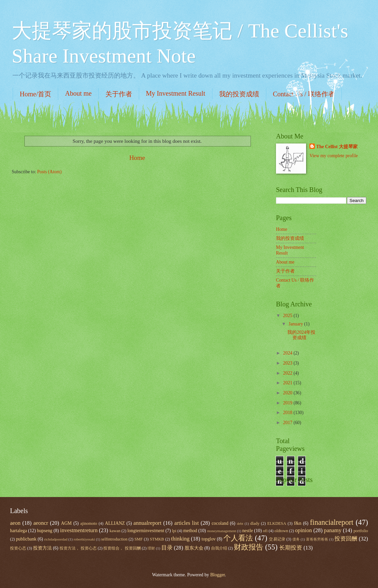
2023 (288, 363)
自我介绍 (219, 548)
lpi (174, 531)
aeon (15, 523)
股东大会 (194, 548)
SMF (139, 539)
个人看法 (238, 538)
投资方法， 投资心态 (78, 548)
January (296, 324)
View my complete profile (334, 156)
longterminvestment (146, 531)
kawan (115, 531)
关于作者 (119, 94)
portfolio (361, 531)
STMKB (157, 539)
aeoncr (41, 523)
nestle (248, 531)
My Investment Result (176, 93)
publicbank (26, 539)
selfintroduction (114, 539)
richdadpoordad (56, 539)
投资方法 (42, 548)
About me (78, 93)
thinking (180, 539)
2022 (288, 373)
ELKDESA (277, 523)
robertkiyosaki (84, 539)
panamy (333, 530)
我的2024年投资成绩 (301, 335)
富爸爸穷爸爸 (317, 539)
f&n (298, 523)
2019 (288, 403)
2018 (288, 413)
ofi (265, 531)
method (190, 531)
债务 (296, 539)
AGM (66, 523)
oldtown (281, 531)
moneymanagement (221, 531)
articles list (186, 523)
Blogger (217, 575)
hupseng (45, 531)
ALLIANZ (115, 523)
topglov (209, 539)
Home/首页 (35, 94)
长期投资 (291, 548)
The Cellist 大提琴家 (337, 147)
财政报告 (249, 547)
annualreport (148, 523)
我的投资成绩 (239, 94)
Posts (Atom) (49, 172)
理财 (151, 548)
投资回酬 (346, 539)
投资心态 (18, 548)
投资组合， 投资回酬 (122, 548)
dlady (255, 523)
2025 (288, 316)
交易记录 (277, 539)
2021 (288, 383)
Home (137, 158)
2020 (288, 393)
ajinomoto (89, 523)
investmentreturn (79, 530)
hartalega (19, 531)
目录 (167, 548)
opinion (304, 530)
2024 (288, 353)
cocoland (220, 523)
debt (240, 523)
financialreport (332, 522)
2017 (288, 423)
